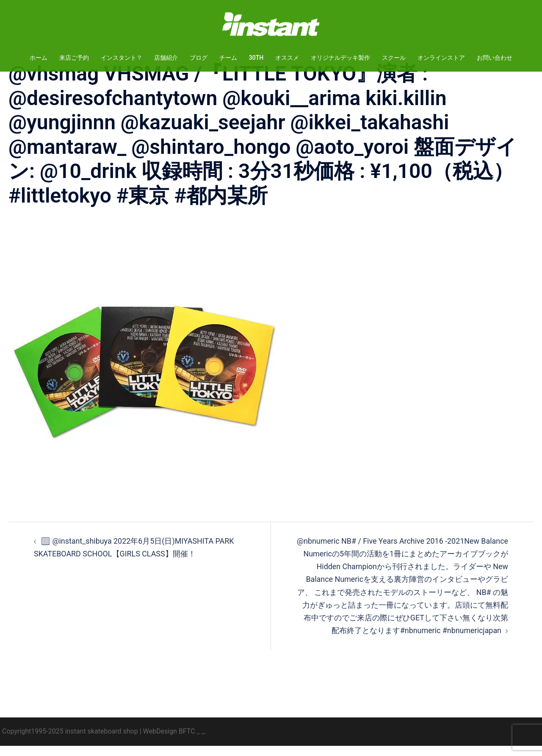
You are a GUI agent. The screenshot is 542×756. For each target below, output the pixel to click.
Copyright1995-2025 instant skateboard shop (70, 741)
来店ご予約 (74, 58)
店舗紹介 (166, 58)
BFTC (187, 741)
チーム (228, 58)
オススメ (287, 58)
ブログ (199, 58)
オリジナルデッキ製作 (340, 58)
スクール (394, 58)
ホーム (39, 58)
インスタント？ (122, 58)
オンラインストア (441, 58)
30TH (256, 58)
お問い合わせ (495, 58)
